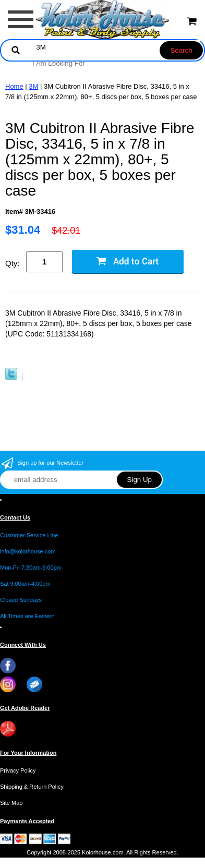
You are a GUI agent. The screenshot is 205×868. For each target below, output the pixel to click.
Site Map (11, 803)
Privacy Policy (18, 770)
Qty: (13, 263)
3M (33, 86)
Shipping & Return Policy (32, 787)
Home (14, 86)
